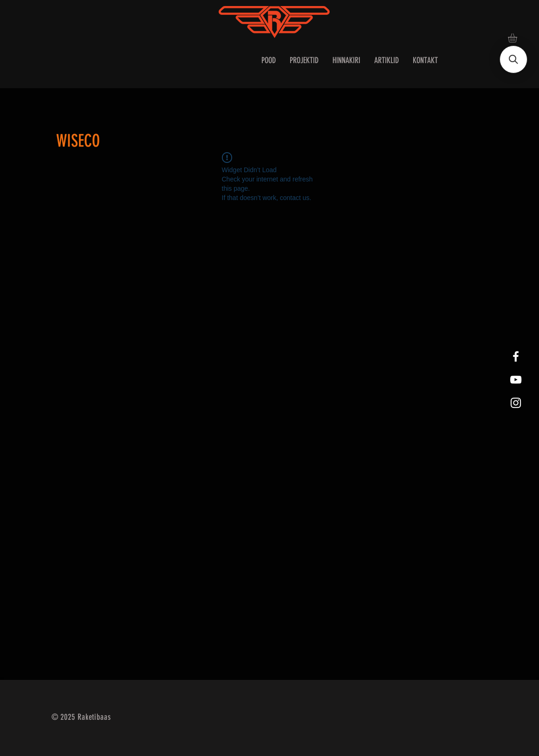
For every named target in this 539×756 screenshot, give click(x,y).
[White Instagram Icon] (516, 403)
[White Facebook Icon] (516, 356)
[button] (518, 38)
